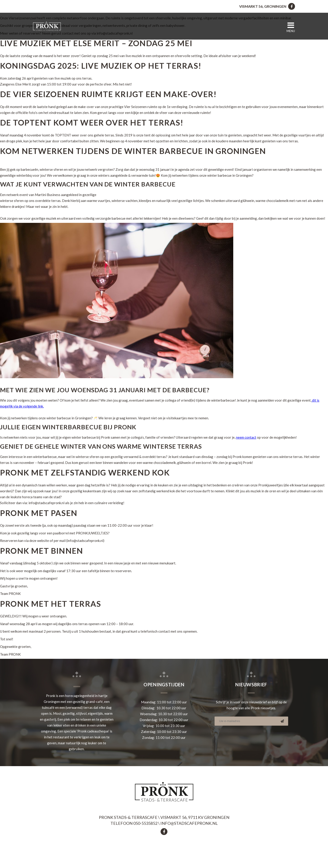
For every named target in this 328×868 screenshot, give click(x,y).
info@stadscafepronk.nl (189, 823)
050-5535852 (145, 823)
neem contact (246, 437)
